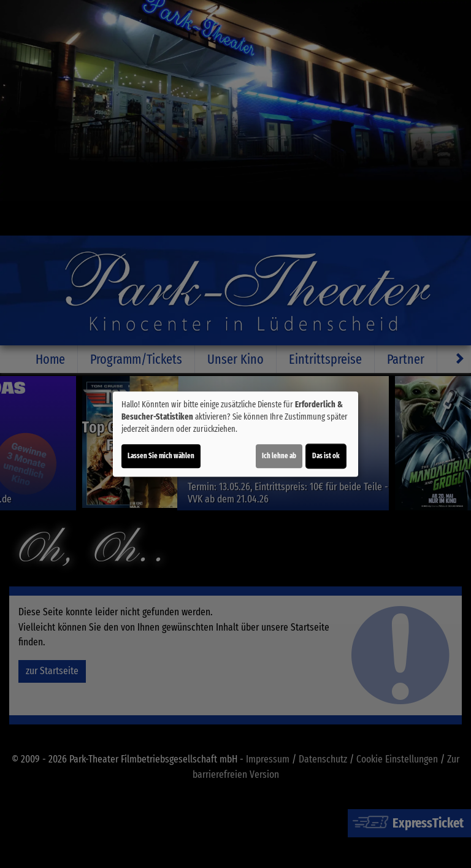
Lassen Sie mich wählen (161, 456)
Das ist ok (326, 456)
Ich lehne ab (279, 456)
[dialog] (235, 434)
